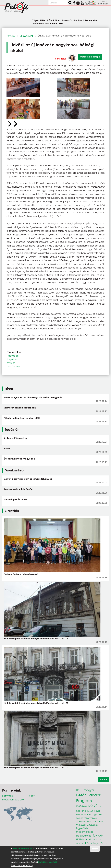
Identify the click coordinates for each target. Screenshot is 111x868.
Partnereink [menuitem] (91, 20)
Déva (79, 790)
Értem (95, 849)
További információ (22, 865)
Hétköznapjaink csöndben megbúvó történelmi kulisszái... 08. (36, 703)
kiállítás (80, 839)
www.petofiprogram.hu (23, 848)
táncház (97, 839)
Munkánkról (26, 36)
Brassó (7, 448)
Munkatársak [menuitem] (62, 20)
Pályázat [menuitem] (36, 20)
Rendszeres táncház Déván (18, 489)
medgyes (81, 806)
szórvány (95, 806)
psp (90, 810)
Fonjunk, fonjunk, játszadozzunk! (21, 574)
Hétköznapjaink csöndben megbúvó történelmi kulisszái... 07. (36, 768)
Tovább (103, 779)
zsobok (80, 843)
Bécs (103, 843)
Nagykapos (13, 356)
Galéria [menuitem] (36, 23)
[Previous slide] (9, 124)
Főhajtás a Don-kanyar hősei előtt (22, 418)
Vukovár (81, 821)
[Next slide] (15, 124)
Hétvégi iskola (14, 366)
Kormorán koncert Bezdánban (20, 408)
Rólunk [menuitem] (51, 20)
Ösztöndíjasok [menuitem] (77, 20)
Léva (97, 811)
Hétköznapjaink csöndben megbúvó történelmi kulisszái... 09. (36, 638)
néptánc (81, 811)
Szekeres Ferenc (96, 821)
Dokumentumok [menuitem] (49, 23)
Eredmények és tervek (16, 499)
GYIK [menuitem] (60, 23)
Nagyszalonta (84, 836)
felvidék (11, 363)
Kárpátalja (92, 843)
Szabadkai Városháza (15, 438)
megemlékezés (84, 832)
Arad (88, 839)
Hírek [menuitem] (44, 20)
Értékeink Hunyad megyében (19, 459)
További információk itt (47, 862)
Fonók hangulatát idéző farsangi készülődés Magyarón (33, 397)
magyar (89, 790)
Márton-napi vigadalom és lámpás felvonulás (28, 479)
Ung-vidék (12, 359)
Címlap (11, 36)
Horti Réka (61, 59)
